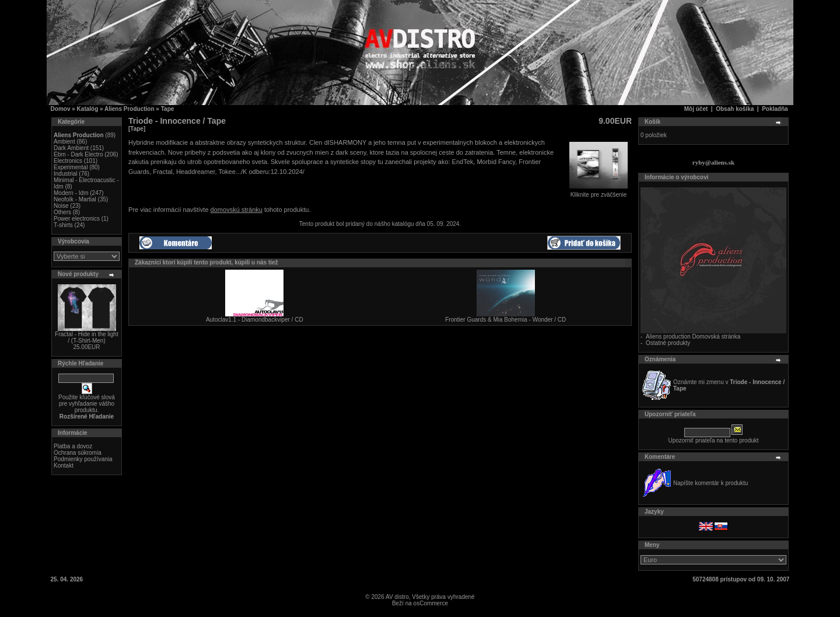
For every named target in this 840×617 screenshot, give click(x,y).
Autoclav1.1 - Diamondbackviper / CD (255, 320)
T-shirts (63, 225)
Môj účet (696, 109)
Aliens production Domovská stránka (693, 337)
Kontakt (64, 466)
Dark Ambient (71, 148)
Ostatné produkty (668, 343)
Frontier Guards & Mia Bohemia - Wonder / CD (505, 320)
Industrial (66, 174)
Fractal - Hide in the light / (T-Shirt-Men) (86, 337)
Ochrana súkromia (78, 453)
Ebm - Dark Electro (78, 154)
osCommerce (431, 603)
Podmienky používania (83, 459)
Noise (61, 206)
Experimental (71, 167)
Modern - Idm (71, 193)
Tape (168, 109)
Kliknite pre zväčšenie (598, 192)
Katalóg (88, 109)
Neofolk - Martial (75, 199)
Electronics (68, 161)
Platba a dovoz (73, 446)
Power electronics (77, 219)
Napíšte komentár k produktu (710, 483)
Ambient (64, 142)
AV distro (397, 597)
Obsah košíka (735, 109)
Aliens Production (129, 109)
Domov (61, 109)
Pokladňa (775, 109)
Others (62, 212)
